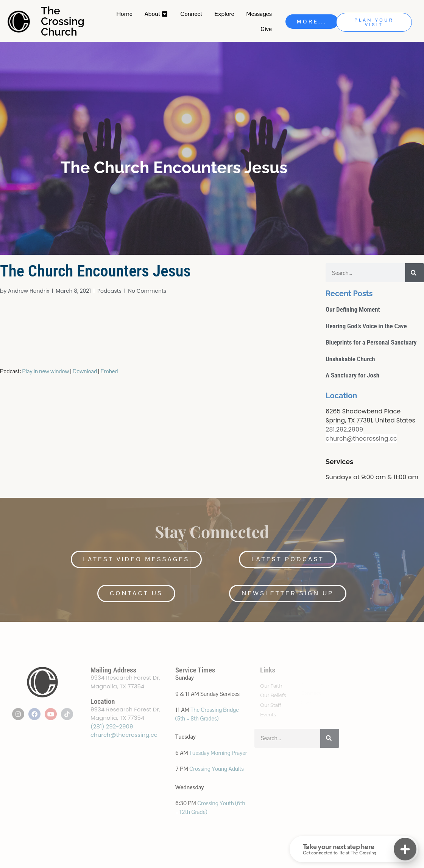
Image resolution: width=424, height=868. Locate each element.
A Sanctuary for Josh (352, 375)
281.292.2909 (344, 429)
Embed (109, 371)
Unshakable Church (350, 359)
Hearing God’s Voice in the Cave (366, 326)
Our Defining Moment (353, 309)
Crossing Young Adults (217, 769)
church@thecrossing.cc (361, 439)
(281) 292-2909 (112, 726)
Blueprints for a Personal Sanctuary (371, 342)
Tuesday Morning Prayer (218, 753)
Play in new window (46, 371)
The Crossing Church (63, 21)
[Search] (415, 273)
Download (85, 371)
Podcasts (109, 291)
